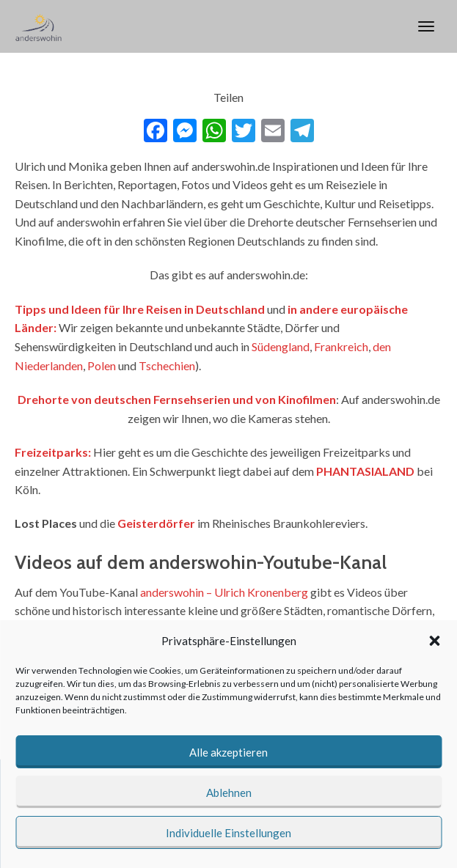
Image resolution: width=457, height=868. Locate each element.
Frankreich (341, 346)
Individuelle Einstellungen (228, 833)
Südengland (281, 346)
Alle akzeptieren (228, 752)
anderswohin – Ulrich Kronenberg (224, 592)
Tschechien (167, 365)
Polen (102, 365)
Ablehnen (229, 792)
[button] (434, 641)
